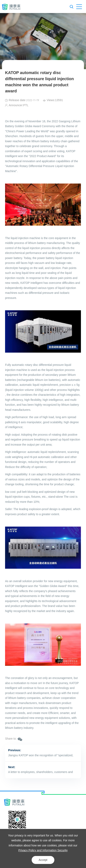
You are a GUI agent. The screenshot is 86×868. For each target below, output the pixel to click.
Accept (43, 860)
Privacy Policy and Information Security (43, 850)
